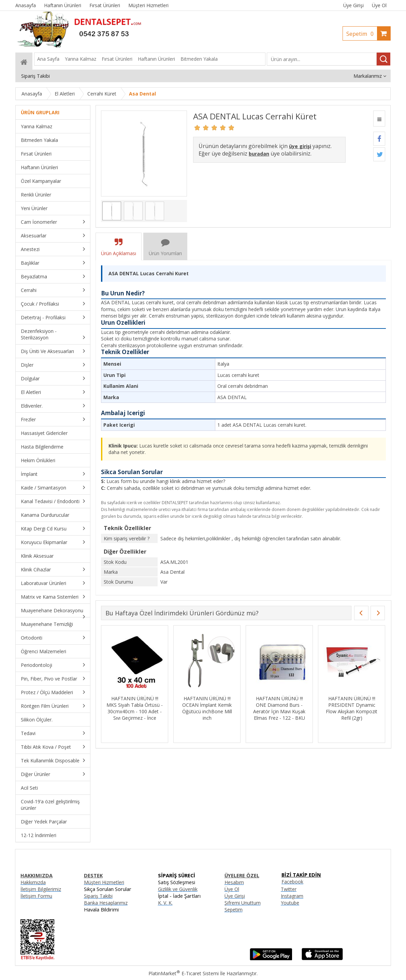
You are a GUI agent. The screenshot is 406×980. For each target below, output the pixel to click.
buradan (259, 154)
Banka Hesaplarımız (106, 903)
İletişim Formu (36, 896)
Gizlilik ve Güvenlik (178, 889)
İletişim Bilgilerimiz (41, 889)
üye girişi (300, 146)
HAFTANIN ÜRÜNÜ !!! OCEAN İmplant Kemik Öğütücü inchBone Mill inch (207, 708)
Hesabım (234, 882)
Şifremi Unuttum (243, 903)
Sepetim (362, 34)
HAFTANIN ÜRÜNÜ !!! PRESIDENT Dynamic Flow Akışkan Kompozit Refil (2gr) (352, 708)
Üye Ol (379, 5)
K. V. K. (165, 903)
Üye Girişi (353, 5)
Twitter (289, 889)
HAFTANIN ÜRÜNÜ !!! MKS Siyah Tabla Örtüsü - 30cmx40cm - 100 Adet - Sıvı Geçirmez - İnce (135, 708)
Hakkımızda (33, 882)
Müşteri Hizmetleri (104, 882)
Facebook (292, 882)
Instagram (292, 896)
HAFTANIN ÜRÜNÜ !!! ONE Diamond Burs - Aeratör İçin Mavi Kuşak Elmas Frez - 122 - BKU (279, 708)
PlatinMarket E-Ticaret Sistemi (184, 973)
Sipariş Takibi (98, 896)
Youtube (290, 903)
